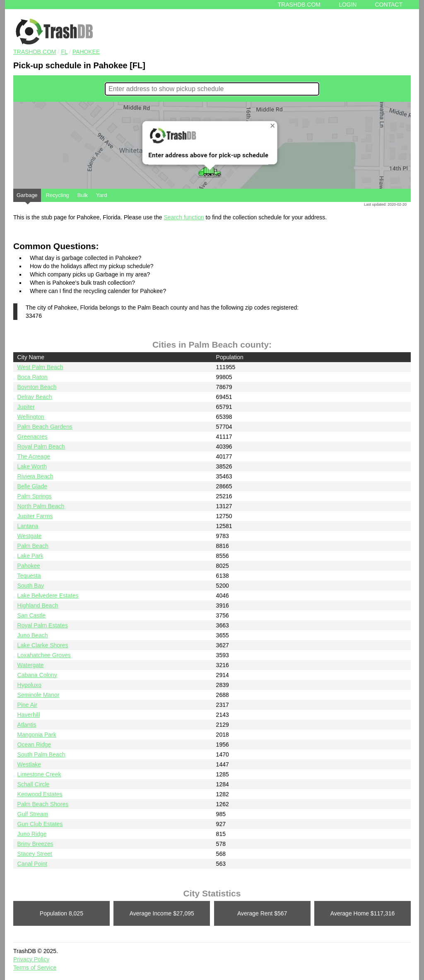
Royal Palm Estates (43, 625)
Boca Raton (33, 377)
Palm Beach (33, 546)
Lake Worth (32, 466)
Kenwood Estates (40, 794)
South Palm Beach (41, 754)
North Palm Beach (41, 506)
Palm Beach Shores (43, 804)
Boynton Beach (37, 387)
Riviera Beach (35, 476)
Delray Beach (35, 397)
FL (64, 52)
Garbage (27, 197)
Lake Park (30, 556)
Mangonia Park (37, 735)
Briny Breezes (35, 844)
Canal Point (32, 864)
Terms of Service (35, 968)
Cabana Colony (37, 675)
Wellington (31, 417)
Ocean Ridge (34, 745)
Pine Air (27, 705)
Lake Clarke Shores (43, 645)
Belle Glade (32, 486)
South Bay (31, 586)
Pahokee (86, 52)
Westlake (29, 764)
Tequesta (29, 576)
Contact (389, 5)
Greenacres (33, 437)
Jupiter (26, 407)
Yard (102, 195)
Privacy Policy (31, 959)
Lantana (28, 526)
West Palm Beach (40, 367)
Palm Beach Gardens (45, 427)
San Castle (31, 615)
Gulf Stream (33, 814)
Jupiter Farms (35, 516)
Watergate (31, 665)
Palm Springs (35, 496)
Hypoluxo (29, 685)
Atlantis (27, 725)
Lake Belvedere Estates (48, 596)
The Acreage (34, 456)
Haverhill (29, 715)
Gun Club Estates (40, 824)
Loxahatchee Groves (44, 655)
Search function (184, 217)
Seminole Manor (39, 695)
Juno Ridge (32, 834)
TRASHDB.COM (35, 52)
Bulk (83, 195)
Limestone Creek (39, 774)
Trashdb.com (299, 5)
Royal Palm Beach (41, 447)
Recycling (57, 195)
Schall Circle (34, 784)
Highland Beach (38, 605)
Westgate (30, 536)
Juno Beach (33, 635)
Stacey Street (35, 854)
